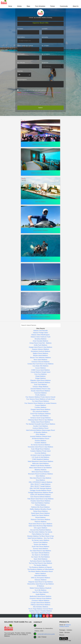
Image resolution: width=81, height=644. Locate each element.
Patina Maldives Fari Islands (40, 534)
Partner (52, 6)
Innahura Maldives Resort (40, 428)
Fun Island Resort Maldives (40, 401)
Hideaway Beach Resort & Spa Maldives (40, 420)
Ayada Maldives (41, 594)
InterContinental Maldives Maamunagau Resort (40, 430)
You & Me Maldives (40, 590)
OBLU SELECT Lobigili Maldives (40, 484)
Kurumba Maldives (41, 453)
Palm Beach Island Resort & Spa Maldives (41, 499)
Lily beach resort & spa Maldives (40, 455)
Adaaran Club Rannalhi (40, 331)
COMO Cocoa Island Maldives (40, 370)
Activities (69, 630)
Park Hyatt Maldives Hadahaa (40, 503)
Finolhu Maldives (40, 395)
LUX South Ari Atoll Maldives (41, 457)
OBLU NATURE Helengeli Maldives (40, 488)
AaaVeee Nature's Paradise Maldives (40, 611)
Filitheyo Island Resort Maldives (40, 605)
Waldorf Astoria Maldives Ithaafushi (40, 588)
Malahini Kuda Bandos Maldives (40, 466)
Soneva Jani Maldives (40, 544)
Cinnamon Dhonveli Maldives (40, 362)
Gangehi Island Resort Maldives (41, 409)
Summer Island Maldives (40, 549)
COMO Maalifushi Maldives (40, 459)
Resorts (62, 635)
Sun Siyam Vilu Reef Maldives (40, 557)
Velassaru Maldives (40, 580)
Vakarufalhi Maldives (40, 576)
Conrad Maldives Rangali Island (40, 372)
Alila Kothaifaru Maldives (40, 607)
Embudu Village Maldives (40, 387)
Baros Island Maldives (41, 360)
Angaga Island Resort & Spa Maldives (40, 347)
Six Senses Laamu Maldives (41, 540)
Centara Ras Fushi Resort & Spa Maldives (41, 364)
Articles (18, 6)
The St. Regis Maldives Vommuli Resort (40, 609)
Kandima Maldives (41, 441)
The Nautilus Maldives (40, 565)
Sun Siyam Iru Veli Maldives (40, 555)
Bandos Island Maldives (41, 355)
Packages (62, 630)
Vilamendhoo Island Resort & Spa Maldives (40, 584)
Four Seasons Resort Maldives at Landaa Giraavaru (40, 403)
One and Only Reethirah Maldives (40, 530)
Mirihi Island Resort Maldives (41, 472)
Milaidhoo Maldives (40, 470)
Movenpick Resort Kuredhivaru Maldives (40, 474)
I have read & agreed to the (33, 90)
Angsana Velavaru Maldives (40, 349)
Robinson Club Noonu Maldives (40, 520)
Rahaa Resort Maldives (40, 511)
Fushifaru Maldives (40, 407)
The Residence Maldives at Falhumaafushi (40, 569)
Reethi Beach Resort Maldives (40, 513)
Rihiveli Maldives (40, 517)
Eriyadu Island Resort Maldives (41, 391)
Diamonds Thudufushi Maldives (41, 382)
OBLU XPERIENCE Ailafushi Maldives (40, 482)
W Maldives (41, 586)
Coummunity (63, 6)
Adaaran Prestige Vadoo (40, 333)
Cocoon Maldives (41, 368)
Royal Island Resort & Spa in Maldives (40, 524)
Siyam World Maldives (40, 559)
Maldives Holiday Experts (65, 626)
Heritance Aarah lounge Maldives (41, 418)
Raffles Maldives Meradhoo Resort (40, 509)
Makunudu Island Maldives (40, 463)
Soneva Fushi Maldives (40, 542)
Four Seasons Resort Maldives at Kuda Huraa (40, 399)
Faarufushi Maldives (40, 393)
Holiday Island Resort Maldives (40, 422)
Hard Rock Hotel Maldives (41, 416)
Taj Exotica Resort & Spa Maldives (41, 561)
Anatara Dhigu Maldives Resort (40, 613)
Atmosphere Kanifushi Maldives (40, 351)
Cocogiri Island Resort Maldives (41, 603)
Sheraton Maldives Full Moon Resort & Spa (41, 536)
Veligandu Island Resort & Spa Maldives (41, 582)
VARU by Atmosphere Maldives (40, 578)
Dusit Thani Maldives (40, 385)
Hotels (61, 632)
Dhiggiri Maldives (40, 378)
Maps (28, 6)
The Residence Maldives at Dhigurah (40, 567)
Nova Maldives (41, 480)
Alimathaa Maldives (41, 339)
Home (9, 6)
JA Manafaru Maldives (40, 432)
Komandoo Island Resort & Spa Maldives (40, 447)
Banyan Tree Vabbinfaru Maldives (41, 358)
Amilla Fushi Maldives (41, 345)
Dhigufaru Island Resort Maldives (40, 380)
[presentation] (30, 100)
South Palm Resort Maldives (40, 547)
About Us (75, 6)
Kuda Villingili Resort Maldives (40, 449)
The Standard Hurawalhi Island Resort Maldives (41, 424)
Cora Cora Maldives (40, 374)
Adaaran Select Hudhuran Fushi (40, 337)
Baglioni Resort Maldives (40, 353)
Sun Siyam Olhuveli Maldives (40, 553)
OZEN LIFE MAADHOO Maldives (40, 495)
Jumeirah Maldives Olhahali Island (40, 436)
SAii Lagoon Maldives (40, 528)
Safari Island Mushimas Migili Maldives (41, 526)
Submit (40, 108)
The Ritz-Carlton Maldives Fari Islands (40, 532)
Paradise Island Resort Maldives (40, 501)
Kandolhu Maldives (40, 443)
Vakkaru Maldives (40, 574)
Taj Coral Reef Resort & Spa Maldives (41, 563)
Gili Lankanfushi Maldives (40, 412)
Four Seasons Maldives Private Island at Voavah (40, 397)
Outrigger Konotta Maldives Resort (40, 490)
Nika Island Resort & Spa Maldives (40, 478)
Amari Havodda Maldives (40, 341)
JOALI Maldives (40, 434)
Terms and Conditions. (41, 90)
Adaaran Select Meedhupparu (41, 335)
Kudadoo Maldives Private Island (40, 451)
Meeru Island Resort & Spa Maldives (40, 468)
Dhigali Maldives (41, 376)
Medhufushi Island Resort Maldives (40, 596)
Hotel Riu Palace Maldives (41, 592)
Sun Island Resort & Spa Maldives (41, 551)
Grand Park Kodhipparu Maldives (40, 414)
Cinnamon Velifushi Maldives (41, 601)
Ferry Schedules (40, 6)
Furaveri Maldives (40, 405)
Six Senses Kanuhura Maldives (40, 445)
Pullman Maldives (40, 505)
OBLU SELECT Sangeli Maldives (40, 486)
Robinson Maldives (40, 522)
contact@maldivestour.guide (46, 634)
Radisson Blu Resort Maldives (40, 507)
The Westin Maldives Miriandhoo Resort (40, 571)
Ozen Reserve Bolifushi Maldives (41, 497)
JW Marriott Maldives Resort (41, 439)
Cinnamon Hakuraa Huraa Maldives (40, 598)
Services (67, 632)
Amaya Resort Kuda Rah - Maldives (40, 343)
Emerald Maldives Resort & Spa (41, 389)
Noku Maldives (41, 476)
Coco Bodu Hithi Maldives (40, 366)
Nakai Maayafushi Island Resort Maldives (40, 461)
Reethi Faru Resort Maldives (41, 515)
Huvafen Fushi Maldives (41, 426)
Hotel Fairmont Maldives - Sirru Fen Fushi (40, 538)
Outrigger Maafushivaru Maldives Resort (40, 493)
